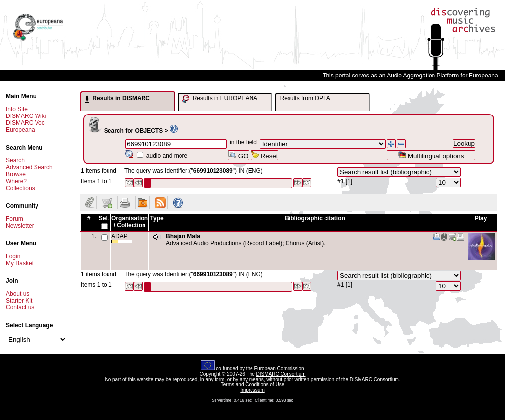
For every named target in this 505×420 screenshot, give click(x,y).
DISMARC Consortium (281, 374)
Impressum (252, 390)
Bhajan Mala (183, 236)
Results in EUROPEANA (220, 99)
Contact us (20, 307)
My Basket (20, 263)
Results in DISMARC (118, 99)
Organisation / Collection (130, 222)
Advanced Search (29, 167)
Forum (15, 219)
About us (18, 294)
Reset (265, 155)
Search (15, 160)
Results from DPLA (305, 98)
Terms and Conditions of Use (252, 385)
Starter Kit (19, 301)
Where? (16, 181)
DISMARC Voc (25, 123)
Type (157, 218)
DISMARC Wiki (26, 116)
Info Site (17, 109)
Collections (20, 188)
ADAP (122, 238)
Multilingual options (431, 155)
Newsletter (20, 226)
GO (238, 155)
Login (13, 256)
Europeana (20, 130)
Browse (16, 174)
